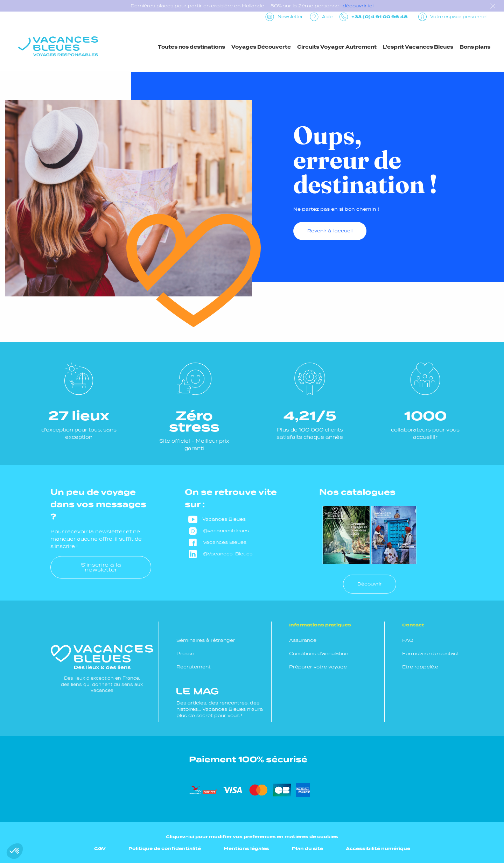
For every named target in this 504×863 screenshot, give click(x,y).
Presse (185, 654)
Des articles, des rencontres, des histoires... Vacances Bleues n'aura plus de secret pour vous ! (220, 703)
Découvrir (370, 584)
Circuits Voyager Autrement (337, 47)
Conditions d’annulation (319, 654)
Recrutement (194, 667)
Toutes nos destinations (191, 47)
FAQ (408, 640)
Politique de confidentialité (165, 848)
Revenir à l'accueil (330, 231)
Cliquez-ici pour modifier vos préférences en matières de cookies (252, 837)
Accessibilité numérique (378, 848)
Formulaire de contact (431, 654)
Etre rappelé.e (420, 667)
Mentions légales (246, 848)
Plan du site (307, 848)
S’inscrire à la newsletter (101, 567)
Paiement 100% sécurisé (248, 759)
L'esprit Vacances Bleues (418, 47)
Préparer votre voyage (318, 667)
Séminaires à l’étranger (206, 640)
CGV (100, 848)
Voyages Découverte (261, 47)
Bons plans (475, 47)
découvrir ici (358, 6)
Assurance (303, 640)
